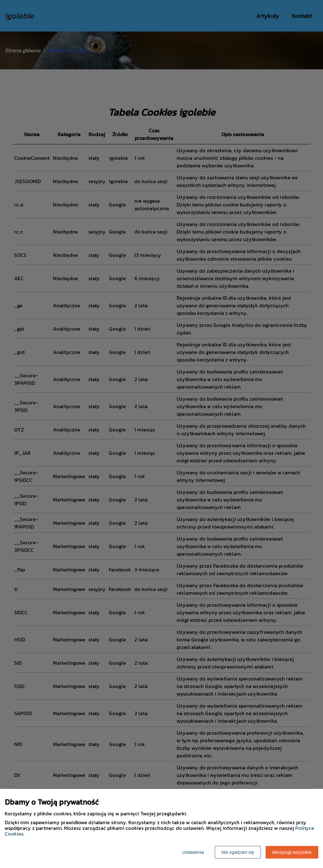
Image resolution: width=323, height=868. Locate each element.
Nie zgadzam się (238, 852)
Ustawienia (193, 852)
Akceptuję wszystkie (292, 852)
